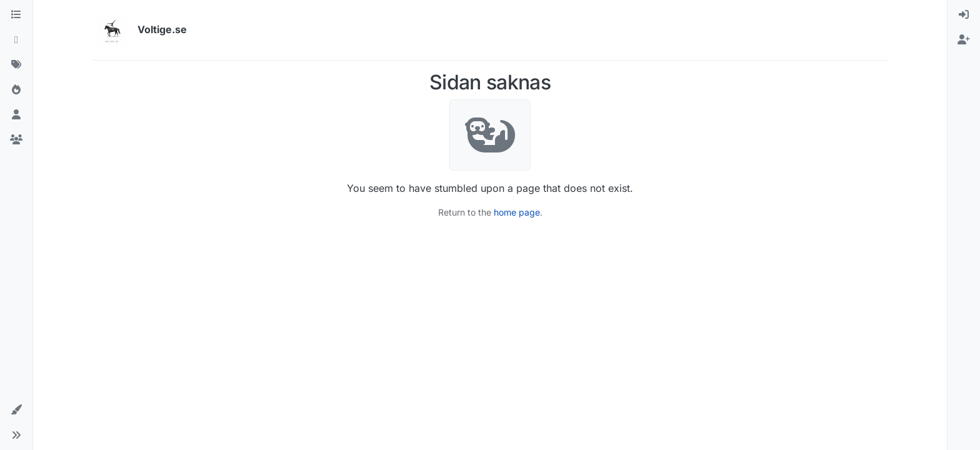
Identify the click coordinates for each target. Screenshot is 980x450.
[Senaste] (16, 40)
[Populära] (16, 90)
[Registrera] (964, 40)
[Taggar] (16, 65)
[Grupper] (16, 140)
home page (517, 212)
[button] (16, 410)
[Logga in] (964, 15)
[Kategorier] (16, 15)
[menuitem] (964, 15)
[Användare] (16, 115)
